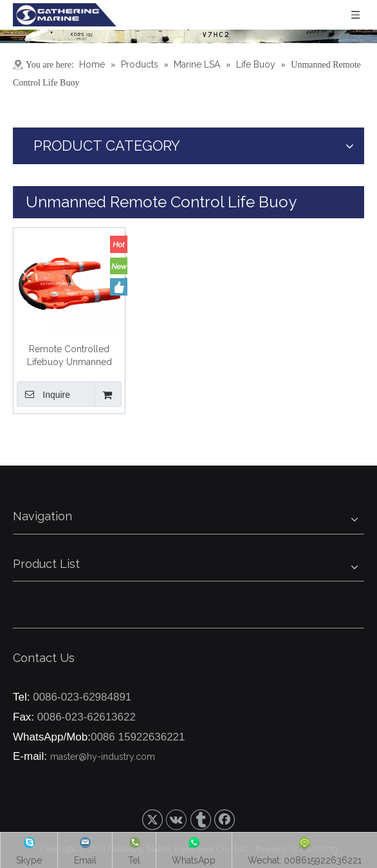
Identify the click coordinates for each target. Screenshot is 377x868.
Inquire (43, 394)
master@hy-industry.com (103, 757)
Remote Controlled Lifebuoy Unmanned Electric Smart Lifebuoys (69, 356)
